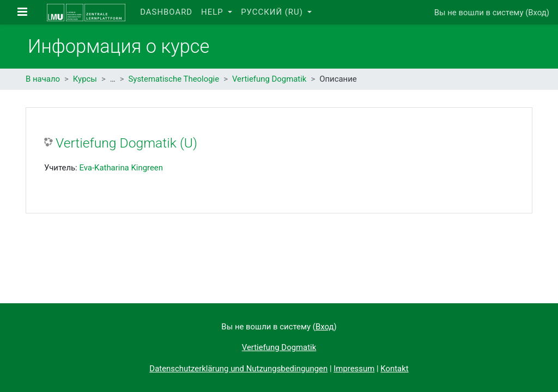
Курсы (85, 79)
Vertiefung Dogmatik (269, 79)
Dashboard (166, 12)
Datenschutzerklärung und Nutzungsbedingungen (238, 369)
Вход (537, 13)
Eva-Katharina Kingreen (121, 168)
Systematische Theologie (174, 79)
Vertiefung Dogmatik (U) (126, 143)
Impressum (354, 369)
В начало (43, 79)
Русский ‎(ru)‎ (273, 12)
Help (213, 12)
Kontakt (394, 369)
